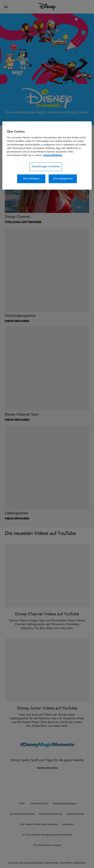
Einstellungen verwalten (46, 167)
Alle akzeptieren (63, 179)
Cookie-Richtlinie (53, 155)
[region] (47, 155)
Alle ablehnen (31, 179)
